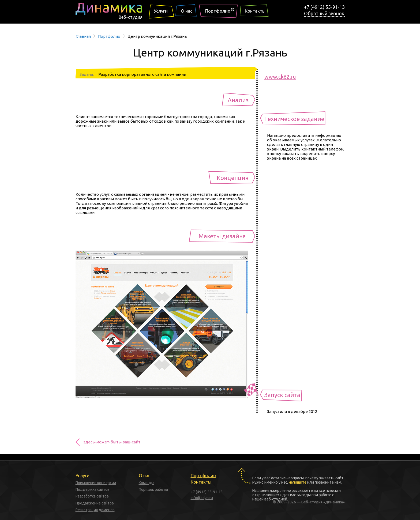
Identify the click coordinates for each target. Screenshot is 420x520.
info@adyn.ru (202, 498)
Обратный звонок (324, 13)
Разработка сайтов (92, 496)
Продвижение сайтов (95, 503)
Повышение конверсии (96, 483)
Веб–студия (131, 17)
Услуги (161, 11)
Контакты (255, 11)
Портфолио (220, 10)
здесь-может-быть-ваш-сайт (112, 442)
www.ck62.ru (280, 77)
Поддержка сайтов (93, 489)
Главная (83, 36)
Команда (147, 483)
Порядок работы (153, 489)
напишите (298, 482)
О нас (187, 11)
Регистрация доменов (95, 510)
